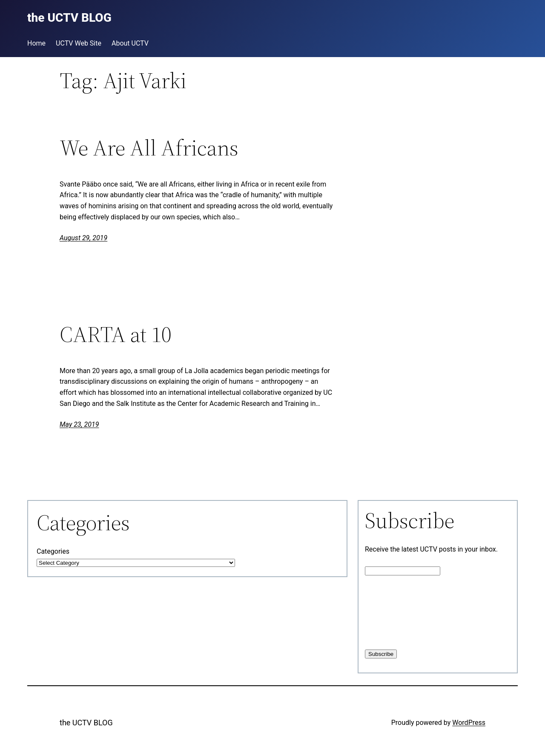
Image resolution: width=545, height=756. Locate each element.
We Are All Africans (149, 148)
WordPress (469, 723)
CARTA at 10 (116, 334)
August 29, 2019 (83, 238)
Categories (53, 551)
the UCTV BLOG (86, 723)
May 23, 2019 (79, 424)
